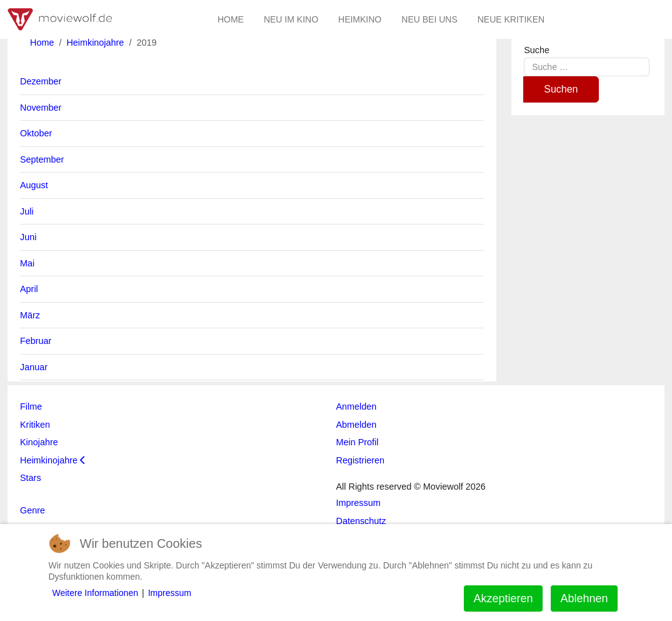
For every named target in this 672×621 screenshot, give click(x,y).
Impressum (170, 593)
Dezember (41, 81)
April (29, 289)
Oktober (36, 133)
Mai (27, 263)
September (42, 159)
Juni (28, 237)
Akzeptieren (503, 598)
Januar (34, 367)
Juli (27, 211)
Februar (36, 341)
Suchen (561, 89)
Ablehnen (584, 598)
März (30, 315)
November (41, 108)
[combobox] (587, 67)
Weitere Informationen (95, 593)
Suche (537, 50)
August (34, 185)
